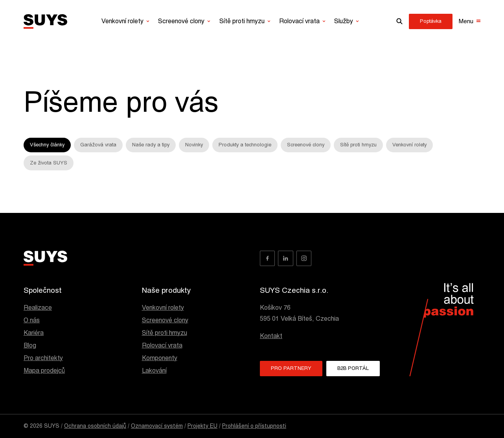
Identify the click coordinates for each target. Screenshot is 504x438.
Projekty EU (202, 426)
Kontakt (271, 336)
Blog (30, 346)
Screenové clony (181, 21)
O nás (32, 320)
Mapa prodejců (44, 371)
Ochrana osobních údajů (95, 426)
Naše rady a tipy (151, 145)
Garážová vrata (98, 145)
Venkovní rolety (122, 21)
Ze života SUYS (49, 163)
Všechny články (47, 145)
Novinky (194, 145)
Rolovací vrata (299, 21)
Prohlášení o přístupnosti (254, 426)
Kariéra (34, 333)
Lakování (154, 371)
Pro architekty (43, 358)
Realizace (38, 308)
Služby (344, 21)
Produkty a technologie (245, 145)
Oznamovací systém (157, 426)
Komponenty (160, 358)
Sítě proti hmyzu (242, 21)
